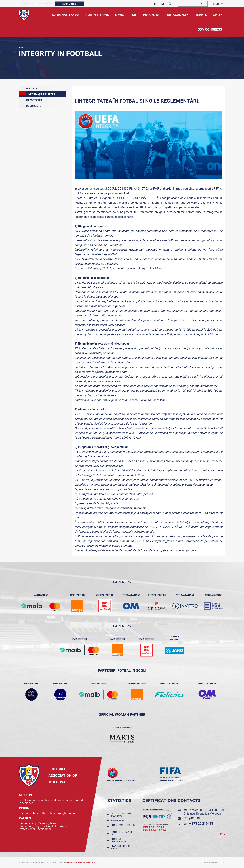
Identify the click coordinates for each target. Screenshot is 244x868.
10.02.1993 (131, 781)
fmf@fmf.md (192, 818)
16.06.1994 (183, 781)
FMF (21, 48)
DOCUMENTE (30, 105)
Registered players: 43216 (122, 833)
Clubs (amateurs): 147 (123, 826)
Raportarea (30, 99)
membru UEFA (115, 781)
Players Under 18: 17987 (121, 847)
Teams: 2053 (118, 820)
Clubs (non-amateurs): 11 (119, 840)
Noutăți (28, 88)
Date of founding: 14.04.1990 (121, 815)
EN (216, 4)
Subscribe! (69, 4)
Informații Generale (37, 94)
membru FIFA (167, 781)
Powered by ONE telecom (215, 863)
